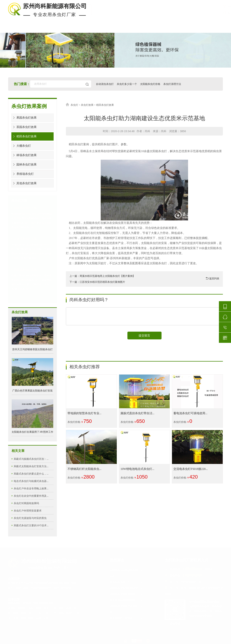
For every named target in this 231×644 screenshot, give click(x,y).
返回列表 (213, 278)
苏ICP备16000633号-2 (109, 640)
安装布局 (145, 28)
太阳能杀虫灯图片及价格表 (126, 608)
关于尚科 (210, 28)
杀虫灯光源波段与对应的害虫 (30, 518)
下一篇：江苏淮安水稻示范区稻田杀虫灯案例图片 (97, 282)
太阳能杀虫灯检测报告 (126, 594)
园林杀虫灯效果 (24, 164)
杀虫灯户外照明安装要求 (28, 511)
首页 (12, 28)
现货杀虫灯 (42, 28)
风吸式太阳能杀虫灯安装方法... (31, 466)
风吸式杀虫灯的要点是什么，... (31, 474)
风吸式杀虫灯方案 (25, 270)
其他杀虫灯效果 (24, 183)
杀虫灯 (74, 105)
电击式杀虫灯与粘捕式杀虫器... (31, 481)
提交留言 (144, 336)
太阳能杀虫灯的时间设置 (126, 588)
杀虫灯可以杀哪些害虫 (126, 600)
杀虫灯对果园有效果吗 (26, 503)
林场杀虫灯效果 (24, 155)
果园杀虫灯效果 (24, 118)
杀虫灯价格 (112, 28)
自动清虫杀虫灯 (105, 84)
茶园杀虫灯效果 (24, 127)
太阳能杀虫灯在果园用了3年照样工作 (32, 432)
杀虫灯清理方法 (173, 84)
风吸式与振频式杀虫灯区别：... (31, 459)
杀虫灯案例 (77, 28)
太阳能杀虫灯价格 (151, 84)
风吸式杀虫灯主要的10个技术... (31, 525)
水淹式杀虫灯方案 (25, 239)
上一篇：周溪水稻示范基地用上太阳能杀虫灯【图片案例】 (102, 276)
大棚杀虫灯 (21, 146)
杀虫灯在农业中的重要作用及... (31, 496)
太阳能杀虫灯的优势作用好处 (126, 573)
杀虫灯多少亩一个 (127, 84)
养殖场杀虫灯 (23, 174)
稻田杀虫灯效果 (24, 136)
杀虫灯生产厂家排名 (126, 618)
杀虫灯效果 (87, 105)
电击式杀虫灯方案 (25, 208)
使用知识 (178, 28)
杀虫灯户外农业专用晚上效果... (31, 488)
